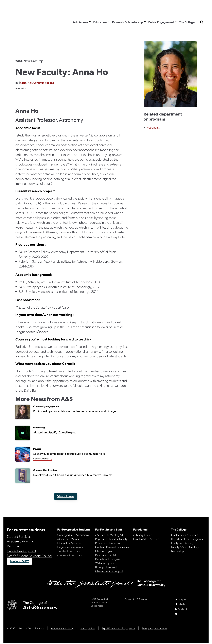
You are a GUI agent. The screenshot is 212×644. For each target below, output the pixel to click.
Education (100, 22)
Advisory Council (143, 535)
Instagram (182, 600)
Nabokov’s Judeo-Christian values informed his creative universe (73, 475)
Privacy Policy (88, 629)
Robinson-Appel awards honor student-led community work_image (75, 411)
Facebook (183, 610)
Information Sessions (69, 543)
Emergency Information (154, 629)
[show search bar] (202, 22)
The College (187, 22)
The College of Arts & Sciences (40, 22)
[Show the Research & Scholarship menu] (145, 22)
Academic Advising (21, 541)
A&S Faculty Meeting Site (110, 535)
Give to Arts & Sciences (147, 539)
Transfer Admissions (69, 551)
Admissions (80, 22)
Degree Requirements (70, 547)
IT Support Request (106, 567)
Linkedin (182, 605)
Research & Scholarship (128, 22)
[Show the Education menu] (109, 22)
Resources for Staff (106, 555)
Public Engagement (161, 22)
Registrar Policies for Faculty (111, 539)
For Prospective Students (74, 529)
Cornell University (12, 22)
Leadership (177, 551)
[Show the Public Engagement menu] (176, 22)
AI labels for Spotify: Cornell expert (55, 432)
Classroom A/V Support (109, 571)
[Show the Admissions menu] (90, 22)
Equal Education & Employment (118, 629)
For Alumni (140, 529)
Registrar (13, 546)
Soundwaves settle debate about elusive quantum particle (69, 454)
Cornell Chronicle (41, 458)
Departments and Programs (187, 539)
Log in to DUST (19, 561)
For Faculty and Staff (109, 529)
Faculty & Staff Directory (185, 547)
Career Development (22, 551)
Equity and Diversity (182, 543)
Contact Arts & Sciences (185, 535)
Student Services (19, 536)
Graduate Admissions (70, 555)
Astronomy (154, 127)
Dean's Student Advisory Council (30, 556)
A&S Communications (41, 83)
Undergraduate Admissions (73, 535)
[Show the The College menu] (196, 22)
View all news (66, 496)
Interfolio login (103, 551)
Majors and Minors (68, 539)
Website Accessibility (62, 629)
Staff (23, 83)
